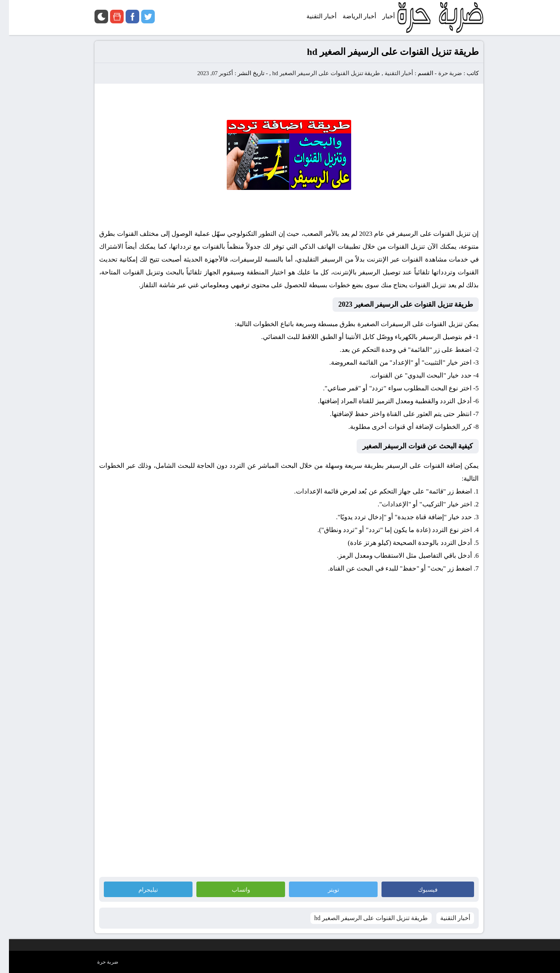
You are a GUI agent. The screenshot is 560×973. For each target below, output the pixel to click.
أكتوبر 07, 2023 (206, 73)
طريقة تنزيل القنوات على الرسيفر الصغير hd (317, 73)
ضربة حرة (441, 73)
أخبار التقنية (390, 73)
